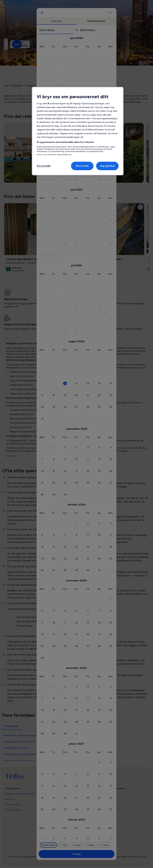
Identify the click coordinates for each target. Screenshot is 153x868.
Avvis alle (82, 166)
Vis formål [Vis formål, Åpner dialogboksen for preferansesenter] (44, 166)
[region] (78, 131)
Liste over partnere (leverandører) (54, 155)
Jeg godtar (107, 166)
